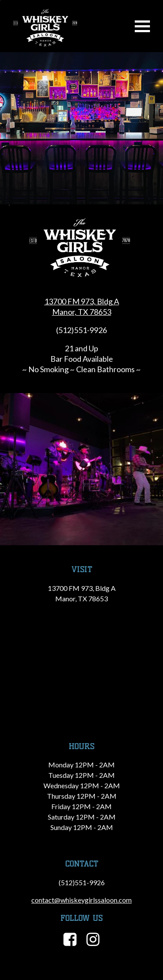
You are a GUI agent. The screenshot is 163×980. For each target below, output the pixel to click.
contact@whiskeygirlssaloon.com (81, 900)
